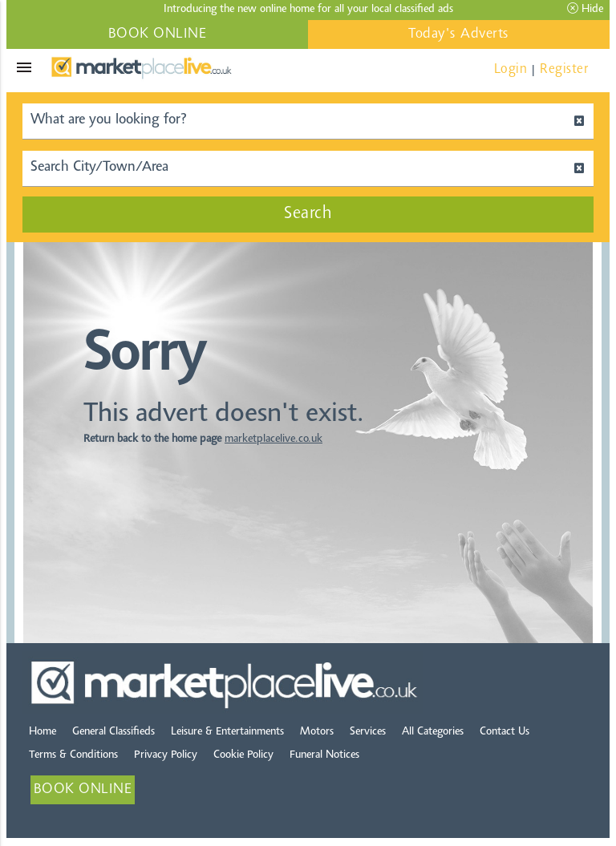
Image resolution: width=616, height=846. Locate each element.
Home (43, 732)
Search (308, 214)
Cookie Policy (243, 755)
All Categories (433, 732)
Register (564, 69)
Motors (317, 732)
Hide (585, 9)
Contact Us (505, 732)
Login (511, 69)
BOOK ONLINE (158, 34)
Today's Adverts (459, 34)
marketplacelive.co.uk (274, 439)
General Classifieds (113, 732)
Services (368, 732)
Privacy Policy (166, 755)
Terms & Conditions (73, 755)
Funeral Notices (324, 755)
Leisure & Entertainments (227, 732)
